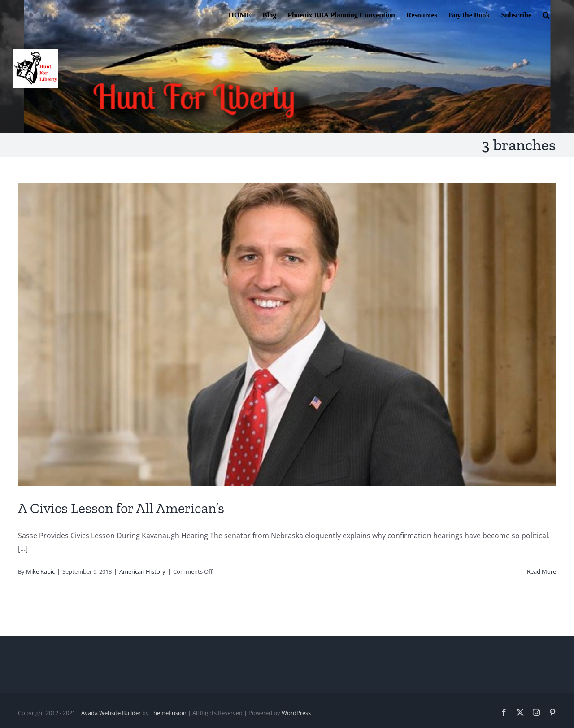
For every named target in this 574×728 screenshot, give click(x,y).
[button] (546, 14)
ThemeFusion (168, 713)
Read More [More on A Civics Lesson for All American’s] (541, 571)
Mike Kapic (40, 571)
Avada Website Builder (111, 713)
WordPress (296, 713)
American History (142, 571)
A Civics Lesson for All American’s (121, 508)
